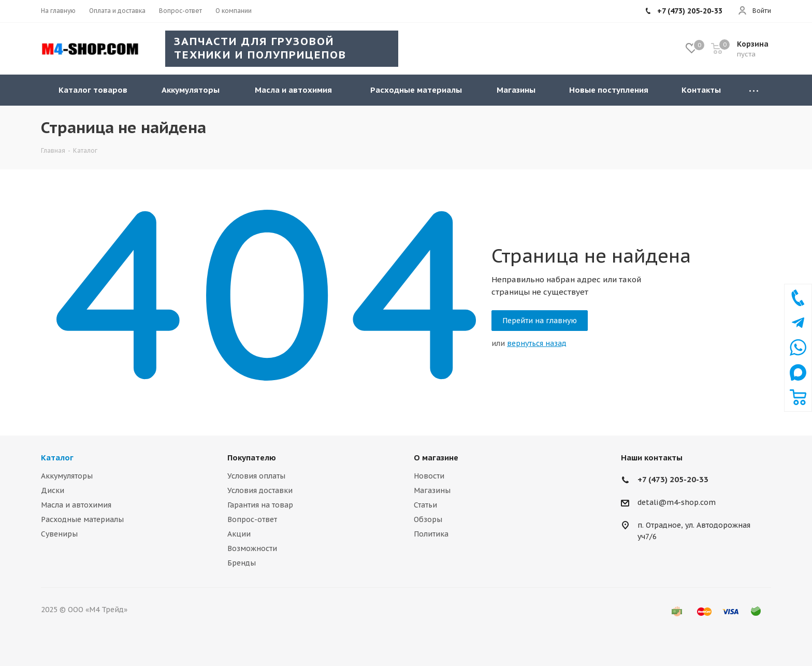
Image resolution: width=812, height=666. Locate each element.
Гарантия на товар (260, 505)
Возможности (252, 548)
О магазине (436, 458)
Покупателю (252, 458)
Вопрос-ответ (252, 519)
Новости (429, 476)
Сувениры (59, 534)
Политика (431, 534)
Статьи (425, 505)
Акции (239, 534)
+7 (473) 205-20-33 (673, 479)
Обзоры (428, 519)
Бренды (242, 563)
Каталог (57, 458)
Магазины (432, 490)
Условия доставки (260, 490)
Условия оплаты (256, 476)
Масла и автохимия (76, 505)
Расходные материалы (82, 519)
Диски (53, 490)
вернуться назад (537, 343)
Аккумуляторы (67, 476)
